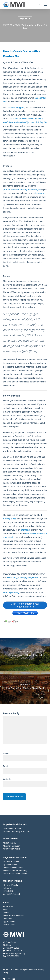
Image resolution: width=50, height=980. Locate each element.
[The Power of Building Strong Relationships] (25, 654)
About (6, 902)
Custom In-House (11, 862)
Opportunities (9, 922)
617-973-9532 (13, 956)
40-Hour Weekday (11, 885)
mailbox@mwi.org (17, 953)
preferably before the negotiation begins (22, 190)
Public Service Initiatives (14, 916)
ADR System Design (12, 849)
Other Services (11, 839)
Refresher (7, 888)
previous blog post (16, 107)
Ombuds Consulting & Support (16, 831)
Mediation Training (12, 881)
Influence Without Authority (15, 871)
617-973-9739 (16, 951)
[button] (46, 5)
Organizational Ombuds (15, 824)
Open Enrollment (10, 865)
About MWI (8, 907)
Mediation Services (11, 843)
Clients (6, 913)
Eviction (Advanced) (12, 894)
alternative (26, 530)
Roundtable (8, 891)
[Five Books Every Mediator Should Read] (25, 687)
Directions (7, 919)
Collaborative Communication (16, 874)
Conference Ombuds (12, 829)
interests (40, 193)
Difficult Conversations (13, 868)
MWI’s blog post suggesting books (23, 578)
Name (7, 753)
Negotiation (25, 18)
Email (6, 766)
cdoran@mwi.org (11, 592)
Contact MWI (9, 924)
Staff (5, 910)
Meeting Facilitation (12, 846)
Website (7, 779)
